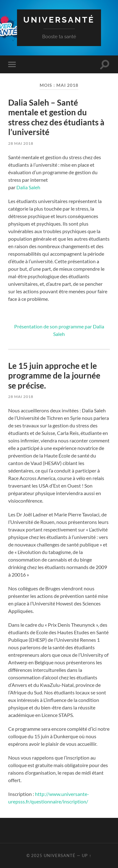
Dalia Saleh (28, 187)
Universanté (59, 20)
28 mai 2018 (21, 143)
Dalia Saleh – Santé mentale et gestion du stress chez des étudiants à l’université (56, 117)
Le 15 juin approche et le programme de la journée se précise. (54, 376)
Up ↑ (87, 855)
